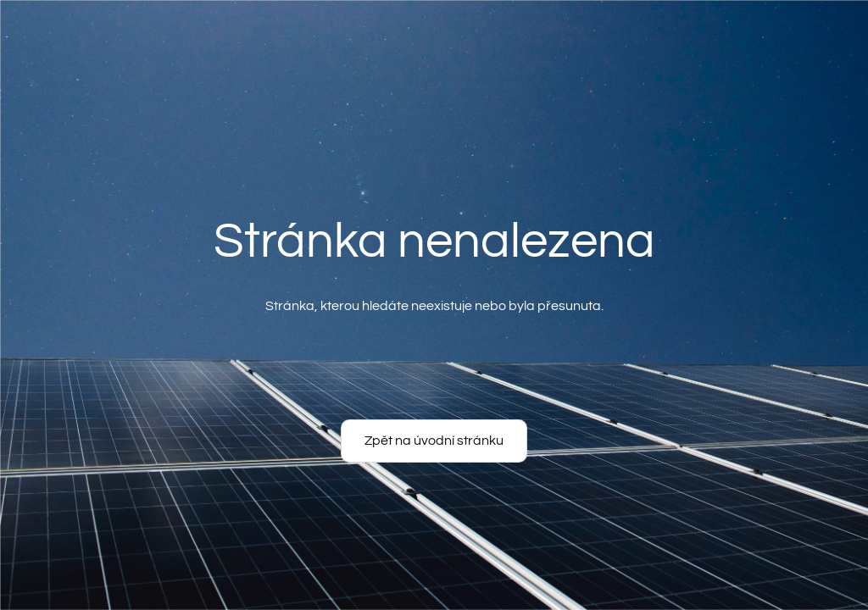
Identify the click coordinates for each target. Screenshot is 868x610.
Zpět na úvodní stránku (434, 441)
